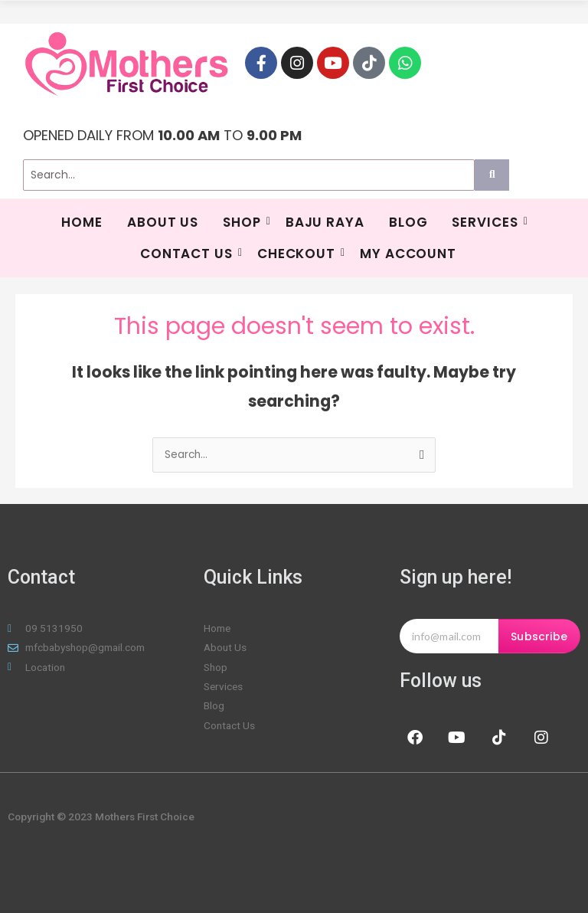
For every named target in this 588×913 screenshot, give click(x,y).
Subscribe (539, 636)
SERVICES (487, 222)
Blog (408, 222)
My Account (408, 254)
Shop (244, 222)
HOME (82, 222)
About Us (163, 222)
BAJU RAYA (325, 222)
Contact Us (188, 254)
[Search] (249, 175)
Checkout (298, 254)
